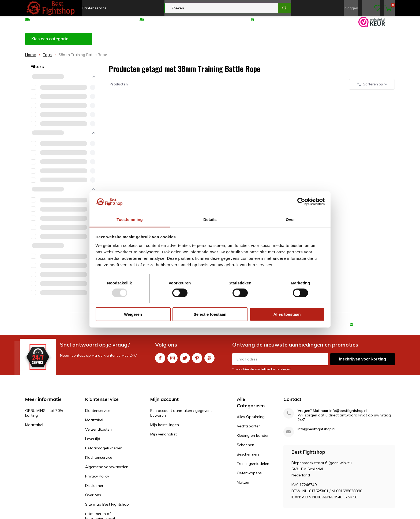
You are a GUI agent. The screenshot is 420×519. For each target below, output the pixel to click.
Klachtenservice (99, 461)
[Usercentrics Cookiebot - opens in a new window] (301, 202)
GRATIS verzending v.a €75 (55, 23)
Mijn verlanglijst (164, 438)
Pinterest (197, 361)
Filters (37, 70)
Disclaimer (94, 490)
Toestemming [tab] (130, 219)
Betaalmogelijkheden (104, 452)
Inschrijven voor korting (363, 363)
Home (31, 59)
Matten (243, 486)
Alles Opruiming (251, 421)
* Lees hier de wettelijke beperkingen (262, 373)
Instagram (172, 361)
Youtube (209, 361)
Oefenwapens (249, 477)
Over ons (93, 499)
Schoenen (245, 449)
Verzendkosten (98, 433)
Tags (47, 59)
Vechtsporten (249, 430)
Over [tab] (290, 219)
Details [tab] (210, 219)
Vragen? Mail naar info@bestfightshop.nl (332, 415)
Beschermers (248, 458)
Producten (118, 88)
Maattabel (186, 43)
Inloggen (351, 8)
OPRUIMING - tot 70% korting (134, 43)
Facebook (160, 361)
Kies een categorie (50, 43)
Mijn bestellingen (165, 429)
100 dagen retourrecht (276, 23)
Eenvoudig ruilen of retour (168, 23)
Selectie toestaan (210, 314)
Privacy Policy (97, 480)
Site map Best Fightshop (107, 508)
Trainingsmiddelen (253, 468)
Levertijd (93, 443)
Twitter (185, 361)
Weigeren (133, 314)
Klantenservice (94, 8)
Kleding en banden (253, 439)
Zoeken (285, 8)
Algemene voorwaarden (107, 471)
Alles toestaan (287, 314)
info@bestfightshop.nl (316, 433)
